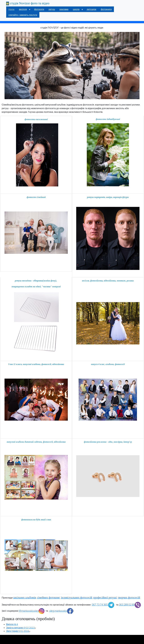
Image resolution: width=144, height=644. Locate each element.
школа (77, 10)
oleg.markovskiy (61, 611)
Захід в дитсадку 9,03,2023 (21, 628)
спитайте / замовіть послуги (23, 15)
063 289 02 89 (130, 605)
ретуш (52, 9)
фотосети (39, 9)
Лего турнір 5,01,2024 (19, 631)
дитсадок (92, 9)
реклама (64, 9)
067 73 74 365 (103, 605)
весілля (23, 10)
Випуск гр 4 (12, 624)
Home (11, 9)
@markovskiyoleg (32, 611)
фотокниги (106, 9)
